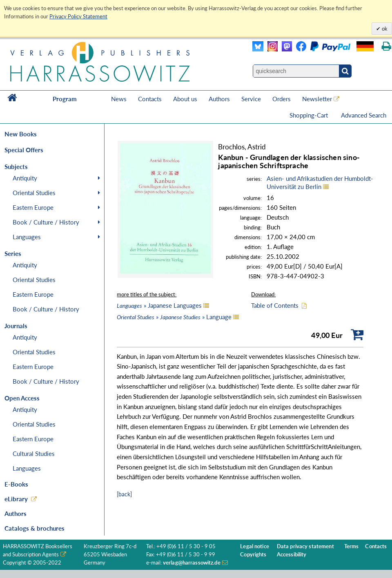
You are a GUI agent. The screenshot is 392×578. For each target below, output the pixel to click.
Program (65, 99)
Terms (352, 546)
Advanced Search (364, 115)
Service (251, 99)
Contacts (150, 99)
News (119, 99)
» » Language (174, 317)
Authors (219, 99)
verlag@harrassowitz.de (192, 563)
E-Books (16, 484)
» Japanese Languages (159, 305)
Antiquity (25, 178)
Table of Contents (275, 305)
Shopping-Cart (310, 115)
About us (185, 99)
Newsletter (317, 99)
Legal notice (255, 546)
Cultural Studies (34, 454)
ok (384, 29)
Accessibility (292, 555)
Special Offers (24, 150)
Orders (282, 99)
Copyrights (253, 555)
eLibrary (16, 499)
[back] (124, 494)
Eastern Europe (33, 207)
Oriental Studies (34, 193)
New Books (21, 134)
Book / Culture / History (46, 222)
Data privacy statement (305, 546)
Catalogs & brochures (35, 528)
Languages (27, 237)
